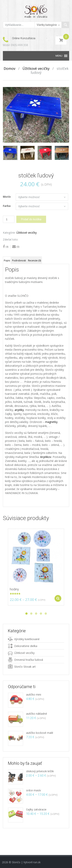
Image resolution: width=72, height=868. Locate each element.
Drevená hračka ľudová (29, 660)
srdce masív (34, 790)
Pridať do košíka (31, 219)
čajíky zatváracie (36, 809)
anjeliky (19, 410)
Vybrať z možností (56, 595)
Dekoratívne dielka (26, 646)
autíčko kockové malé (40, 733)
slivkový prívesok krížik (40, 771)
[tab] (7, 260)
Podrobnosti (19, 260)
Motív (7, 197)
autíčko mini (34, 694)
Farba (7, 206)
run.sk (37, 862)
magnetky (51, 422)
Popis (7, 260)
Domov (10, 68)
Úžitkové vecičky (36, 68)
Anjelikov (46, 457)
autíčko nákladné (37, 714)
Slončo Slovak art (25, 667)
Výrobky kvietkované (27, 639)
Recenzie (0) (34, 260)
